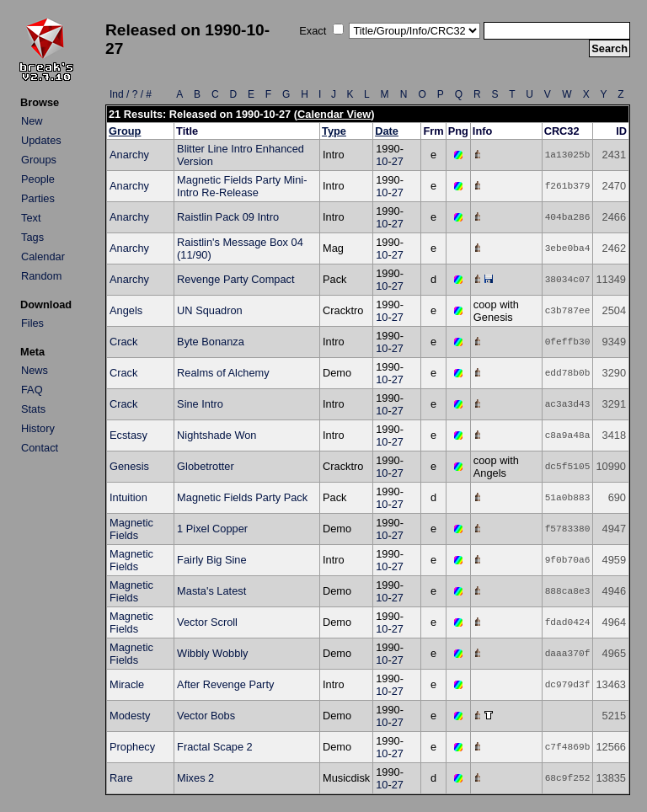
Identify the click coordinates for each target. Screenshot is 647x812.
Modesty (130, 716)
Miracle (127, 684)
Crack (123, 342)
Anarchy (129, 155)
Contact (40, 448)
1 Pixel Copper (212, 529)
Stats (33, 409)
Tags (32, 237)
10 (382, 161)
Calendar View (334, 114)
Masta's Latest (211, 591)
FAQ (32, 390)
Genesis (129, 466)
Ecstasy (128, 435)
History (38, 428)
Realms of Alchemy (223, 373)
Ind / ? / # (131, 94)
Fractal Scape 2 (215, 747)
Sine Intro (200, 404)
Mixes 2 (195, 778)
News (35, 370)
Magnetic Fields (131, 529)
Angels (126, 310)
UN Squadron (210, 310)
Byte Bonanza (211, 342)
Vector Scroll (207, 622)
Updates (41, 140)
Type (334, 131)
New (32, 121)
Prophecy (132, 747)
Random (41, 276)
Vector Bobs (206, 716)
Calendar (43, 256)
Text (31, 218)
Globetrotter (206, 466)
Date (387, 131)
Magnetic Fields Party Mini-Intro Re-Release (242, 186)
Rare (121, 778)
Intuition (128, 497)
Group (125, 131)
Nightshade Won (217, 435)
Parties (38, 198)
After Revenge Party (225, 684)
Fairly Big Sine (212, 560)
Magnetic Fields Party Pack (242, 497)
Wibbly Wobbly (212, 653)
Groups (39, 160)
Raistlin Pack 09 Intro (228, 217)
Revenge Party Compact (235, 279)
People (38, 179)
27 (398, 161)
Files (32, 323)
